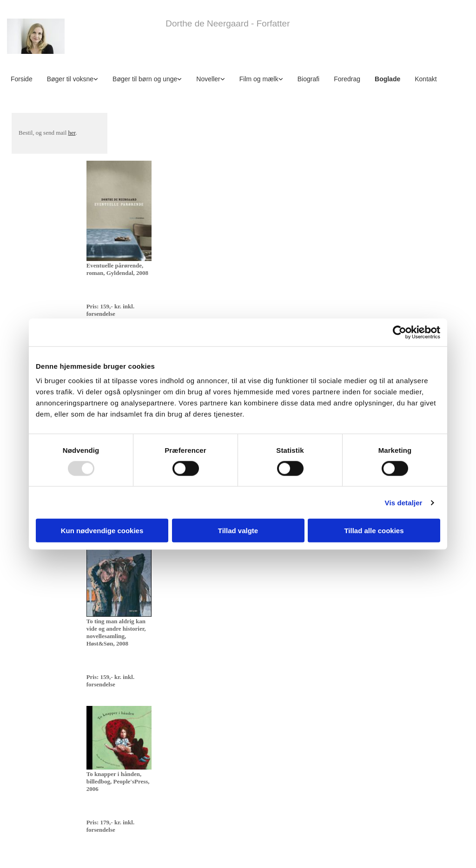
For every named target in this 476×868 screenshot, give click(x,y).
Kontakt (426, 79)
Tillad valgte (238, 531)
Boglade (387, 79)
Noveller (208, 79)
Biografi (308, 79)
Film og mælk (259, 79)
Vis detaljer (404, 502)
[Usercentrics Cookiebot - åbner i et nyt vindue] (400, 332)
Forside (22, 79)
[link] (76, 79)
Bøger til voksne (70, 79)
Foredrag (347, 79)
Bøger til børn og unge (145, 79)
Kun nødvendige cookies (102, 531)
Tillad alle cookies (374, 531)
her (72, 133)
